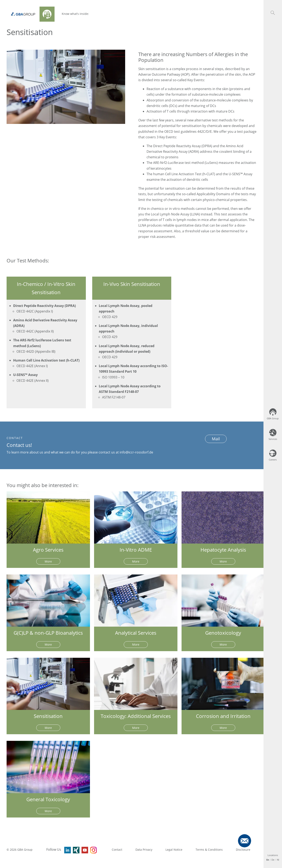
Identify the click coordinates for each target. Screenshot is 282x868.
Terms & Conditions (209, 850)
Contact (117, 850)
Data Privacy (144, 850)
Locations (273, 855)
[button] (273, 13)
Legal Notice (174, 850)
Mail (216, 439)
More (48, 561)
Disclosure (243, 850)
